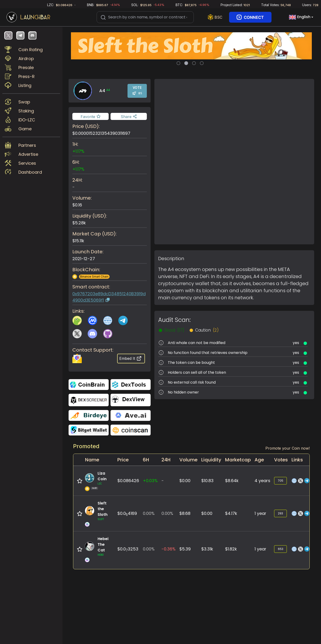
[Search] (145, 17)
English (300, 17)
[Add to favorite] (91, 116)
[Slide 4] (202, 63)
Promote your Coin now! (288, 448)
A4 (108, 90)
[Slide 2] (186, 63)
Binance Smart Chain (94, 277)
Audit (95, 488)
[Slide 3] (194, 63)
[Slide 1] (178, 63)
